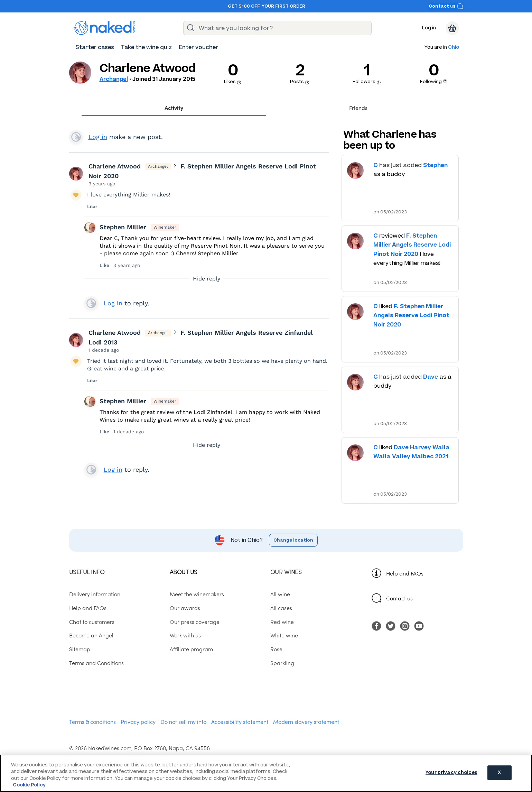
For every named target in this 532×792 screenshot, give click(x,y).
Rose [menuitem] (276, 649)
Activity (174, 108)
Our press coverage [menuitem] (195, 621)
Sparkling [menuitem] (282, 663)
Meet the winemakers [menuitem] (197, 594)
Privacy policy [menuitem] (138, 721)
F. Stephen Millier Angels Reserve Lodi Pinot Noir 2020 (412, 245)
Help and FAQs (405, 573)
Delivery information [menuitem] (95, 594)
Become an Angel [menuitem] (91, 635)
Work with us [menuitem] (185, 635)
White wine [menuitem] (284, 635)
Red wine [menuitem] (282, 621)
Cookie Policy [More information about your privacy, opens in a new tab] (29, 785)
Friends (358, 108)
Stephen (435, 165)
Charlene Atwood (115, 166)
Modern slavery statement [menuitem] (306, 721)
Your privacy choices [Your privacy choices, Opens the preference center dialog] (451, 773)
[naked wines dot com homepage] (104, 28)
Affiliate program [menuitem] (191, 649)
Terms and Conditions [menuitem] (96, 663)
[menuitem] (95, 47)
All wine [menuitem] (280, 594)
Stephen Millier (123, 227)
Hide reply (207, 279)
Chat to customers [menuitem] (92, 621)
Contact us (446, 6)
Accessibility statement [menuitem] (240, 721)
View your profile (76, 137)
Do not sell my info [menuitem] (183, 721)
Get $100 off (244, 6)
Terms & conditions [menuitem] (92, 721)
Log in (429, 28)
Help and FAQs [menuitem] (88, 608)
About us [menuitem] (184, 572)
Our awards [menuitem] (185, 608)
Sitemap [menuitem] (80, 649)
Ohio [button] (454, 48)
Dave (431, 377)
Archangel (114, 79)
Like (92, 206)
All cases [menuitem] (281, 608)
